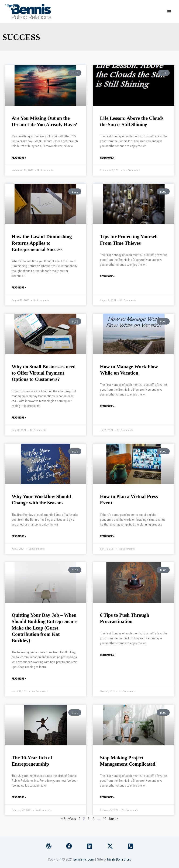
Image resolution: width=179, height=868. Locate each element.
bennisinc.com (84, 859)
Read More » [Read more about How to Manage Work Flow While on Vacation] (107, 406)
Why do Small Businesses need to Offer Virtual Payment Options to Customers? (44, 373)
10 (105, 818)
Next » (114, 818)
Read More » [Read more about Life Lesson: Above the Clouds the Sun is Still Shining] (107, 158)
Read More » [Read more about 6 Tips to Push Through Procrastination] (107, 655)
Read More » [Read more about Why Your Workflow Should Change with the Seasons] (19, 536)
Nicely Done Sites (119, 859)
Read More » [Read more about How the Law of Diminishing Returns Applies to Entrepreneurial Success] (19, 287)
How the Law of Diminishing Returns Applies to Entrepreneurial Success (42, 243)
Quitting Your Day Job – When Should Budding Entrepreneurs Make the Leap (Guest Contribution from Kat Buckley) (45, 628)
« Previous (69, 818)
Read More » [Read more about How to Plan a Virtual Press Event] (107, 536)
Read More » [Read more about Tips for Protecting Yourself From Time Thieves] (107, 276)
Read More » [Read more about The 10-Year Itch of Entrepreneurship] (19, 797)
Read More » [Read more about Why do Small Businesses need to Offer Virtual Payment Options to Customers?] (19, 417)
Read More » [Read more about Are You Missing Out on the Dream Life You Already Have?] (19, 158)
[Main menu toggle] (169, 12)
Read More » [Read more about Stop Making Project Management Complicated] (107, 797)
